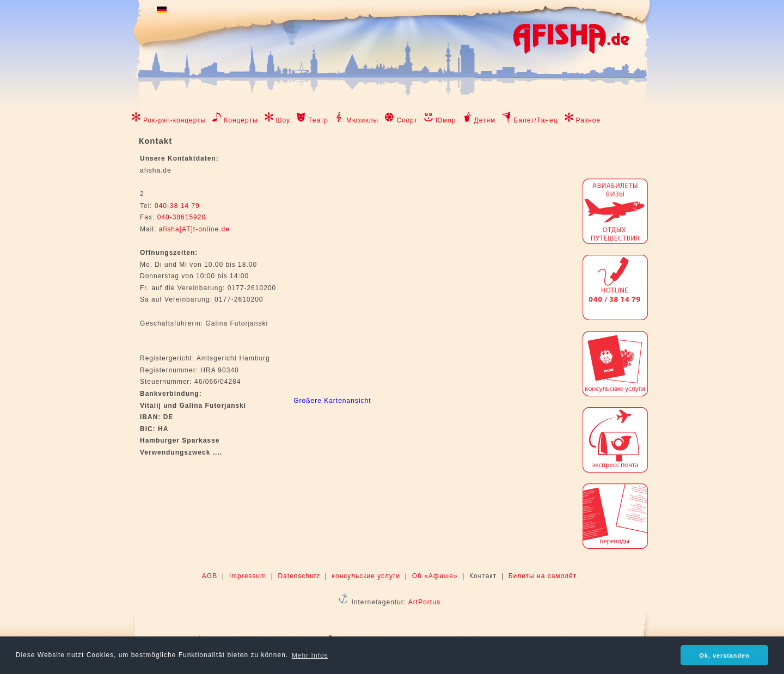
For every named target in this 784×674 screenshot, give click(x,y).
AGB (210, 576)
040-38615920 (180, 217)
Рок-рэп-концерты (174, 120)
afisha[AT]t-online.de (194, 229)
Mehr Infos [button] (310, 655)
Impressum (248, 576)
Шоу (283, 120)
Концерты (241, 120)
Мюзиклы (362, 120)
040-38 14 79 (177, 206)
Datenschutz (299, 576)
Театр (318, 120)
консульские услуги (366, 576)
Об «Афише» (435, 576)
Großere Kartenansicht (332, 401)
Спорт (407, 120)
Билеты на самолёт (543, 576)
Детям (485, 120)
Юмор (446, 120)
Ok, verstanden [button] (725, 655)
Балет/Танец (535, 120)
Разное (589, 120)
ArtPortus (424, 602)
